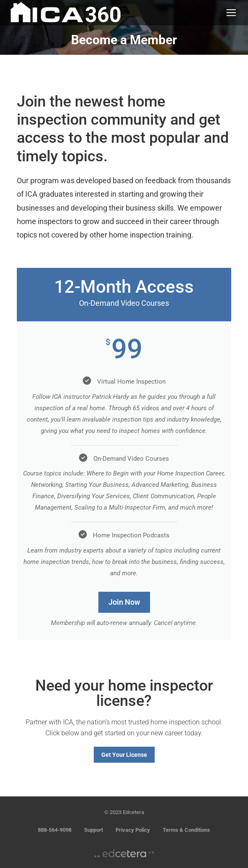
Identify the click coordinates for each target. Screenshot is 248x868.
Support (94, 830)
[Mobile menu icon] (231, 13)
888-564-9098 (55, 830)
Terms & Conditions (186, 830)
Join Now (124, 602)
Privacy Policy (133, 830)
